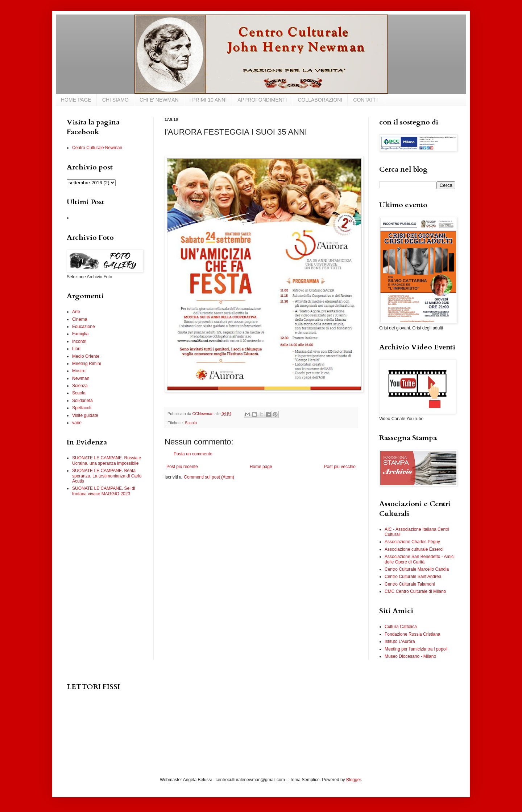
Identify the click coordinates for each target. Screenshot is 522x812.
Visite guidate (85, 415)
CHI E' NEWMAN (159, 100)
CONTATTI (365, 100)
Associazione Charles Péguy (412, 542)
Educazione (84, 327)
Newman (81, 378)
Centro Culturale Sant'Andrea (413, 577)
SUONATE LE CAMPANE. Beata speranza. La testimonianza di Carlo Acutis (107, 476)
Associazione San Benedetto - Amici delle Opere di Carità (420, 559)
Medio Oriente (86, 356)
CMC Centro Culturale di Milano (415, 591)
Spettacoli (82, 408)
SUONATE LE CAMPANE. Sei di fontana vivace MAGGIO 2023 (104, 491)
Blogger (354, 780)
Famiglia (80, 334)
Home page (261, 467)
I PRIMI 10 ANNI (208, 100)
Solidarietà (82, 401)
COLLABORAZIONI (320, 100)
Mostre (79, 371)
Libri (76, 349)
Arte (76, 312)
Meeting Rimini (86, 364)
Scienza (80, 386)
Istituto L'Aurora (400, 641)
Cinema (80, 319)
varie (77, 423)
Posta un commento (193, 454)
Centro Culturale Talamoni (410, 584)
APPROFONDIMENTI (262, 100)
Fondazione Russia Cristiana (412, 634)
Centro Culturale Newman (97, 148)
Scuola (191, 423)
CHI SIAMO (115, 100)
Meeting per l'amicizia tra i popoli (416, 649)
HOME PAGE (76, 100)
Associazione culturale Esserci (414, 549)
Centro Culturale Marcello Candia (417, 569)
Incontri (79, 341)
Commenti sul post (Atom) (209, 477)
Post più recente (182, 467)
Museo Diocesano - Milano (410, 656)
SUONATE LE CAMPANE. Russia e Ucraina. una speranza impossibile (107, 460)
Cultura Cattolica (401, 627)
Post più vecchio (340, 467)
